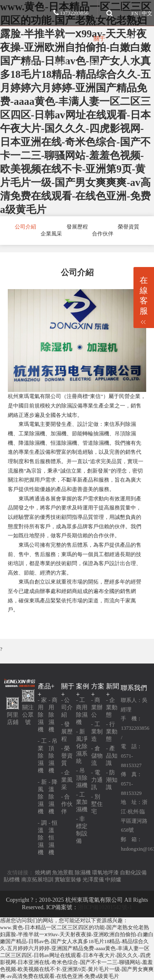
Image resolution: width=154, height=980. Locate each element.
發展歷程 (77, 227)
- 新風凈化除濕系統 (82, 746)
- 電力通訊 (97, 780)
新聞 (62, 64)
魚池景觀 (63, 873)
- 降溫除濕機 (53, 797)
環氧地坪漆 (105, 873)
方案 (29, 64)
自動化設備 (133, 873)
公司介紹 (25, 227)
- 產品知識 (112, 756)
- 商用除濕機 (53, 715)
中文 (147, 14)
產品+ (65, 38)
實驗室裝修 (68, 880)
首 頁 (30, 38)
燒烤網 (43, 873)
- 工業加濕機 (82, 802)
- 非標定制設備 (82, 830)
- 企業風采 (67, 780)
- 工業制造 (97, 732)
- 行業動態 (112, 732)
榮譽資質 (129, 227)
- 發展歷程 (67, 732)
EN (135, 14)
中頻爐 (113, 880)
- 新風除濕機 (42, 797)
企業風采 (51, 234)
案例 (132, 38)
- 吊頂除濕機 (53, 756)
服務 (94, 64)
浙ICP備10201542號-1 (105, 907)
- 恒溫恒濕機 (53, 838)
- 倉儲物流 (97, 756)
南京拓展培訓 (37, 880)
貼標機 (12, 880)
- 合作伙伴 (67, 804)
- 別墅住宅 (97, 804)
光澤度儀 (93, 880)
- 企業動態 (112, 707)
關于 (99, 38)
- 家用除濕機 (42, 715)
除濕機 (83, 873)
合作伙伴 (103, 234)
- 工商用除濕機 (82, 711)
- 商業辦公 (97, 707)
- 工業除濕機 (42, 756)
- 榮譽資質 (67, 756)
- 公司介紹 (67, 707)
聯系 (128, 64)
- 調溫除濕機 (42, 838)
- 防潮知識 (112, 780)
